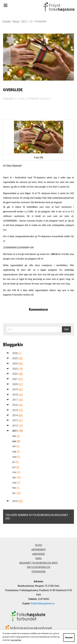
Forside (6, 21)
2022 (18, 374)
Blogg (16, 21)
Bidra (39, 558)
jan (17, 493)
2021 (18, 379)
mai (16, 472)
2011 (24, 21)
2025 (18, 358)
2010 (18, 501)
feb (16, 488)
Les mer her (16, 640)
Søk (66, 329)
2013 (18, 420)
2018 (18, 395)
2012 (18, 425)
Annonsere (39, 554)
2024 (18, 363)
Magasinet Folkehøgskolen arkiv (39, 563)
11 (31, 21)
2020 (18, 384)
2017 (18, 400)
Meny (5, 4)
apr (17, 477)
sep (16, 451)
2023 (18, 369)
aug (16, 457)
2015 (18, 410)
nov (16, 441)
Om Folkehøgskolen (38, 567)
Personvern (39, 571)
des (16, 436)
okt (16, 446)
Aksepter (69, 637)
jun (16, 467)
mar (16, 482)
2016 (18, 405)
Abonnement (39, 549)
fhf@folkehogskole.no (43, 603)
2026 (17, 353)
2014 (18, 415)
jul (15, 462)
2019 (18, 389)
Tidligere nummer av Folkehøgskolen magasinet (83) (37, 517)
